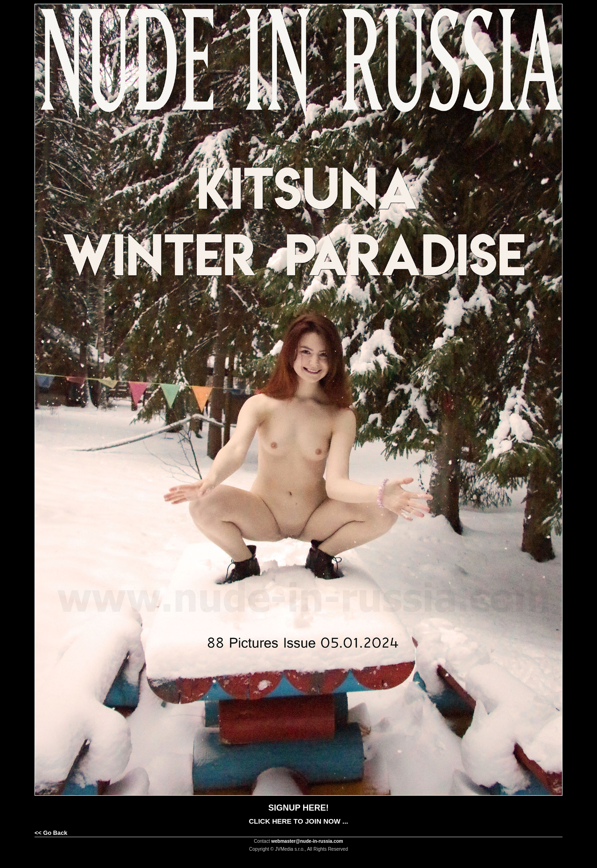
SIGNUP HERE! (298, 808)
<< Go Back (51, 833)
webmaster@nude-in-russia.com (307, 841)
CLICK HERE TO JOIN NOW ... (298, 821)
